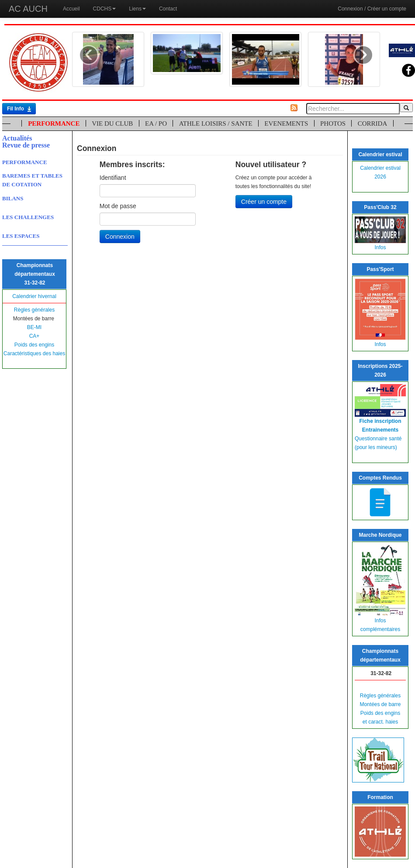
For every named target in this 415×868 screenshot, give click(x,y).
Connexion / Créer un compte (372, 9)
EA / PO (156, 124)
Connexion (120, 237)
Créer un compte (264, 202)
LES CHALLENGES (28, 217)
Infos (380, 247)
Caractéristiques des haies (34, 353)
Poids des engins (34, 345)
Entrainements (380, 430)
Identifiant (113, 178)
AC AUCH (28, 9)
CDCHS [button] (105, 9)
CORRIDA (373, 124)
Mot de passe (118, 206)
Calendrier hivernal (34, 296)
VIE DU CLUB (112, 124)
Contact (168, 9)
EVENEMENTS (286, 124)
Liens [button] (137, 9)
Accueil (71, 9)
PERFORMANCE (54, 124)
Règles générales (34, 310)
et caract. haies (380, 722)
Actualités (17, 138)
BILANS (13, 198)
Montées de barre (380, 704)
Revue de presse (26, 145)
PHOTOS (333, 124)
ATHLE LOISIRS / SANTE (216, 124)
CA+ (35, 336)
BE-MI (34, 327)
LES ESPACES (21, 236)
